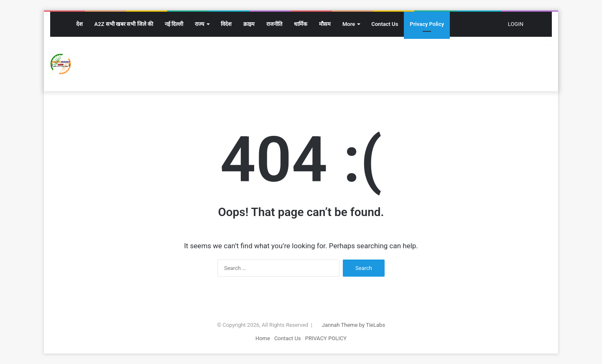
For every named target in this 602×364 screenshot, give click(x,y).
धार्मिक (301, 24)
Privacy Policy (427, 24)
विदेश (226, 24)
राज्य (200, 24)
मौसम (325, 24)
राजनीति (274, 24)
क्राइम (249, 24)
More (349, 24)
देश (79, 24)
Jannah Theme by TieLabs (353, 325)
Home (263, 338)
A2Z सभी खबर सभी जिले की (124, 24)
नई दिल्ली (174, 24)
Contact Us (385, 24)
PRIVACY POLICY (326, 338)
